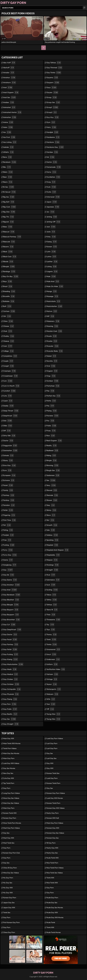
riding (51, 455)
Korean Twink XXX (10, 813)
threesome (53, 620)
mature (52, 311)
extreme (9, 480)
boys (8, 281)
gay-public (10, 709)
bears (8, 182)
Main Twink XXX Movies (12, 743)
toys (51, 630)
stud (51, 575)
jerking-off (53, 222)
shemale (52, 495)
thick (51, 615)
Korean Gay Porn (10, 818)
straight (52, 570)
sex (51, 480)
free (7, 540)
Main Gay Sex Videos (11, 803)
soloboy (52, 535)
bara (8, 157)
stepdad (52, 545)
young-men (53, 719)
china (8, 321)
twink (51, 639)
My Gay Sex (8, 883)
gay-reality (10, 714)
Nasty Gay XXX (52, 848)
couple (8, 361)
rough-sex (53, 470)
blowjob (9, 267)
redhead (52, 450)
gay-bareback (12, 595)
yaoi (51, 704)
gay (8, 570)
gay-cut (9, 625)
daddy (8, 406)
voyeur (52, 684)
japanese (53, 207)
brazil (8, 286)
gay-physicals (11, 694)
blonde (8, 262)
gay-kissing (11, 659)
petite (51, 401)
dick (8, 421)
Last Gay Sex (52, 758)
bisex (8, 227)
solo (51, 530)
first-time (10, 520)
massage (52, 296)
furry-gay (10, 555)
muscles (52, 341)
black (8, 252)
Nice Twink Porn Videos (55, 868)
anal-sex (10, 97)
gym (51, 122)
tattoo (52, 600)
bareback (10, 162)
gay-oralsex (10, 679)
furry (8, 550)
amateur (9, 78)
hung (51, 182)
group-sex (53, 102)
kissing (52, 242)
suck (51, 585)
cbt (7, 316)
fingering (9, 515)
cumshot (9, 391)
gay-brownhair (12, 620)
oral (51, 366)
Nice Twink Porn (52, 863)
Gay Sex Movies (9, 768)
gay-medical (11, 674)
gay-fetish (10, 649)
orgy (51, 376)
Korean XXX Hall (53, 818)
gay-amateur (12, 585)
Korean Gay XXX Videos (56, 808)
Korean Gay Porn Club (11, 853)
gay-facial (10, 639)
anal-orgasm (11, 92)
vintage (52, 679)
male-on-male (55, 286)
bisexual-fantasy (12, 237)
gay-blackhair (11, 600)
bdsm (8, 172)
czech (8, 401)
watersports (54, 689)
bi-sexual (10, 192)
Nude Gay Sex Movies (55, 907)
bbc (7, 167)
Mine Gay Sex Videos (11, 873)
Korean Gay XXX (53, 828)
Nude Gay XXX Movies (55, 917)
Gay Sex (6, 833)
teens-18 (52, 610)
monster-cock (54, 331)
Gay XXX (50, 763)
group (52, 97)
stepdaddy (53, 555)
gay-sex (10, 719)
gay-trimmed (54, 68)
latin (51, 252)
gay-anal (10, 590)
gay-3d (9, 575)
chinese (9, 326)
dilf (7, 431)
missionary (53, 321)
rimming (53, 465)
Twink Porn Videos (10, 748)
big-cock (10, 207)
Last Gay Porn (52, 743)
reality (52, 446)
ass (7, 132)
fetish (8, 510)
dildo (8, 426)
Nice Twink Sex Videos (55, 873)
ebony (8, 460)
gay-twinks (54, 73)
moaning (52, 326)
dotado (8, 455)
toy (50, 625)
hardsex (52, 152)
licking (52, 267)
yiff (50, 709)
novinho (52, 361)
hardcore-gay (55, 147)
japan (52, 202)
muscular (53, 346)
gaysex (52, 92)
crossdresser (11, 376)
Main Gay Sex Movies (11, 753)
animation (10, 117)
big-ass (9, 197)
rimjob (52, 460)
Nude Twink (51, 922)
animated (9, 107)
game (8, 560)
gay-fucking (11, 654)
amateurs (10, 83)
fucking (9, 545)
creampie (10, 371)
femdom (9, 505)
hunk (51, 187)
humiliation (53, 177)
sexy (51, 485)
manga (52, 291)
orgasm (52, 371)
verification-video (56, 669)
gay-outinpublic (12, 689)
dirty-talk (9, 436)
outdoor (53, 381)
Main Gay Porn (9, 758)
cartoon (9, 311)
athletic (8, 152)
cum (8, 381)
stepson (52, 560)
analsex (9, 102)
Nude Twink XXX (53, 858)
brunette (9, 296)
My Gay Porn (8, 878)
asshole (8, 147)
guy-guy (53, 117)
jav (51, 212)
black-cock (10, 257)
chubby (9, 336)
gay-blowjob (11, 605)
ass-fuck (9, 137)
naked (51, 356)
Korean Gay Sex (53, 838)
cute (8, 396)
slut (51, 520)
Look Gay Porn (52, 778)
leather (52, 262)
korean (52, 247)
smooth (52, 525)
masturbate (53, 301)
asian (8, 127)
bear (8, 177)
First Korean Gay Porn (11, 922)
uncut (51, 654)
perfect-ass (54, 396)
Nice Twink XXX (52, 883)
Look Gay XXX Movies (55, 798)
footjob (9, 535)
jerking (52, 217)
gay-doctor (10, 634)
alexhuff (9, 68)
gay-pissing (10, 699)
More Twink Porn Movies (12, 823)
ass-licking (10, 142)
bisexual (9, 232)
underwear (53, 659)
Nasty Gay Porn (53, 813)
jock (51, 227)
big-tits (9, 217)
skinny (51, 510)
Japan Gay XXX (9, 907)
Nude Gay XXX (52, 912)
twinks (52, 644)
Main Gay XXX (9, 738)
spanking (53, 540)
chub (8, 331)
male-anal (53, 281)
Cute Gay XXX (9, 778)
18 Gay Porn (51, 843)
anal (8, 87)
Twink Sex (7, 912)
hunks (51, 192)
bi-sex (9, 187)
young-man (53, 714)
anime (8, 122)
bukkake (9, 301)
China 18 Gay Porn (10, 868)
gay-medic (10, 669)
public (51, 426)
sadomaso (53, 475)
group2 (52, 112)
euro (7, 470)
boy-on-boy (11, 276)
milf (50, 316)
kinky (51, 237)
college (8, 351)
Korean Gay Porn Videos (56, 793)
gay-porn (10, 704)
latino (51, 257)
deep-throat (11, 411)
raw (51, 436)
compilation (10, 356)
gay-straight (11, 724)
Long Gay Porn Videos (11, 793)
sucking (52, 590)
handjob (53, 132)
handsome (53, 137)
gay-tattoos (54, 63)
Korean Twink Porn (53, 783)
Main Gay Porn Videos (55, 823)
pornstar (53, 416)
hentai (52, 162)
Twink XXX (50, 878)
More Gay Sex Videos (11, 798)
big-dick (9, 212)
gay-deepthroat (12, 630)
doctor (8, 441)
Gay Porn (7, 788)
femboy (9, 500)
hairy (51, 127)
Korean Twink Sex (53, 773)
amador (9, 73)
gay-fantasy (11, 644)
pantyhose (53, 386)
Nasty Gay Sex (52, 853)
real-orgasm (54, 441)
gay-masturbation (13, 664)
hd (51, 157)
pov (50, 421)
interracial (53, 197)
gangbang (10, 565)
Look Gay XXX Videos (11, 763)
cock (8, 346)
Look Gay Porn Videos (55, 738)
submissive (53, 580)
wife (51, 699)
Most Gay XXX (9, 838)
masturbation (54, 306)
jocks (51, 232)
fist (7, 525)
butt (7, 306)
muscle (52, 336)
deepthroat (10, 416)
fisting (8, 530)
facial (8, 485)
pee (51, 391)
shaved (52, 490)
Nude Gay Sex (52, 903)
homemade (54, 167)
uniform (52, 664)
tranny (52, 634)
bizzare (8, 247)
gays (52, 87)
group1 (52, 107)
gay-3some (10, 580)
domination (10, 450)
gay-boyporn (11, 610)
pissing (52, 411)
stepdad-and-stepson (58, 550)
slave (51, 515)
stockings (53, 565)
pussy (51, 431)
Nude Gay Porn (52, 898)
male (51, 276)
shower (52, 500)
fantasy (9, 495)
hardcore (53, 142)
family (8, 490)
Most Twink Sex (9, 843)
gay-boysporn (11, 615)
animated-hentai (12, 112)
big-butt (9, 202)
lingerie (52, 271)
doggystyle (10, 446)
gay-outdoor (11, 684)
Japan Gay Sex (9, 903)
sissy (51, 505)
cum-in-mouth (11, 386)
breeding (9, 291)
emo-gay (10, 465)
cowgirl (9, 366)
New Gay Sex (8, 773)
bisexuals (9, 242)
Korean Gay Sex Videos (55, 833)
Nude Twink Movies (54, 932)
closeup (9, 341)
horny (51, 172)
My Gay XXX (8, 888)
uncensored (53, 649)
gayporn (53, 83)
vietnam (52, 674)
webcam (52, 694)
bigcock (9, 222)
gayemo (52, 78)
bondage (9, 271)
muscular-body (55, 351)
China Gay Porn (9, 932)
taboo (51, 595)
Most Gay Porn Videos (11, 828)
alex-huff (9, 63)
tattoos (52, 605)
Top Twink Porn (9, 783)
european (9, 475)
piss (50, 406)
